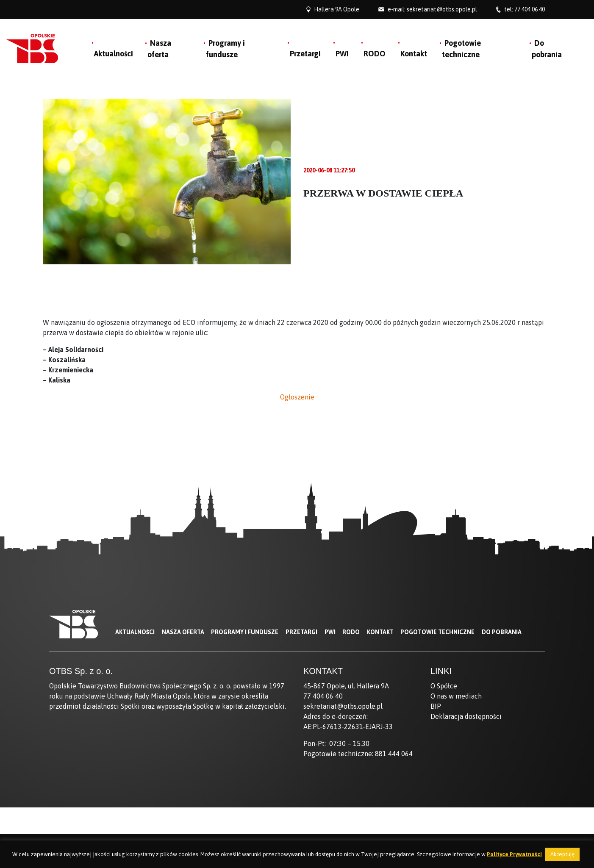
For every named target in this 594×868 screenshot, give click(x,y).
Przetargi (305, 54)
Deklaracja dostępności (466, 716)
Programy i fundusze (245, 632)
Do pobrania (502, 632)
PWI (342, 54)
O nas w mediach (456, 696)
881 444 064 (394, 754)
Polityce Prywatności (514, 854)
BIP (436, 706)
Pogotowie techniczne (437, 632)
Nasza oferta (183, 632)
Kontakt (414, 54)
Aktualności (114, 54)
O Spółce (444, 686)
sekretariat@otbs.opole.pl (442, 9)
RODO (375, 54)
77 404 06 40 (530, 9)
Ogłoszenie (297, 397)
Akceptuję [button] (562, 854)
